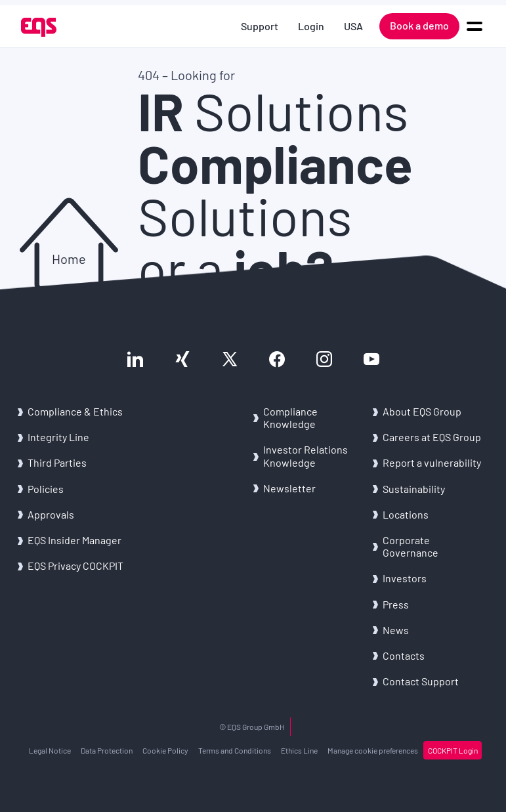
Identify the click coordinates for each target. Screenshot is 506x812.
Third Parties (57, 462)
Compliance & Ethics (75, 411)
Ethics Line (299, 750)
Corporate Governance (411, 546)
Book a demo (419, 25)
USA (353, 26)
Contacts (404, 655)
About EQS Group (422, 411)
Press (396, 604)
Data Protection (107, 750)
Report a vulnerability (432, 462)
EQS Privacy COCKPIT (75, 566)
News (396, 630)
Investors (405, 578)
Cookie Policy (165, 750)
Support (260, 26)
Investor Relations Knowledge (306, 456)
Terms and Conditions (235, 750)
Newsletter (289, 488)
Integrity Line (58, 437)
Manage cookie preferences (373, 750)
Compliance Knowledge (290, 417)
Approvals (51, 514)
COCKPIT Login (453, 750)
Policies (46, 489)
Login (311, 26)
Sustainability (414, 489)
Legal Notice (50, 750)
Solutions (273, 110)
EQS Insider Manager (74, 540)
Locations (406, 514)
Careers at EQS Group (432, 437)
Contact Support (421, 681)
